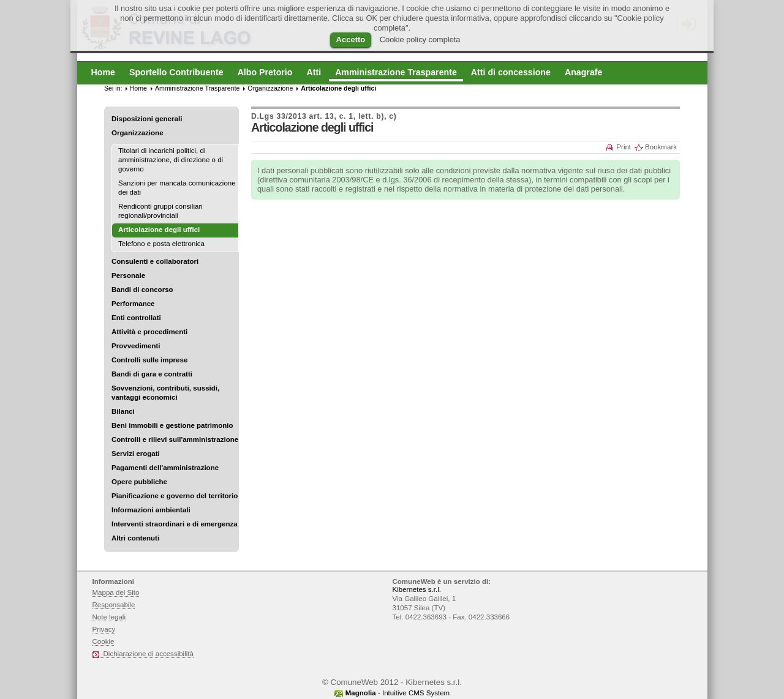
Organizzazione (138, 133)
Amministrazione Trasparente (197, 88)
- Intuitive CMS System (398, 693)
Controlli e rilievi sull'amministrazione (175, 439)
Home (138, 88)
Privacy (104, 629)
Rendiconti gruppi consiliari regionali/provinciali (160, 211)
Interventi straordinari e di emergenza (175, 524)
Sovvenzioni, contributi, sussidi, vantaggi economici (165, 393)
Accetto (351, 39)
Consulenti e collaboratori (155, 261)
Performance (133, 304)
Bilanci (123, 411)
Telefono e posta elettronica (161, 244)
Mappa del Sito (116, 592)
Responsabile (114, 605)
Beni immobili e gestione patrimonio (172, 425)
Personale (128, 275)
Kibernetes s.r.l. (417, 589)
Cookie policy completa (420, 39)
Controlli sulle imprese (149, 360)
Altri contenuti (135, 538)
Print (624, 147)
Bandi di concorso (142, 290)
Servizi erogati (136, 454)
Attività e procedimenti (149, 332)
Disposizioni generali (147, 119)
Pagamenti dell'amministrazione (165, 468)
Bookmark (661, 147)
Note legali (109, 617)
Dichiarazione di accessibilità (149, 654)
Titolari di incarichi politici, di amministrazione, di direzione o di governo (171, 160)
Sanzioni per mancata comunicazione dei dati (177, 188)
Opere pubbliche (139, 482)
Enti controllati (136, 318)
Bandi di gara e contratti (152, 374)
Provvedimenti (136, 346)
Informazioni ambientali (151, 510)
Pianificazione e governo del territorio (175, 496)
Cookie (104, 641)
